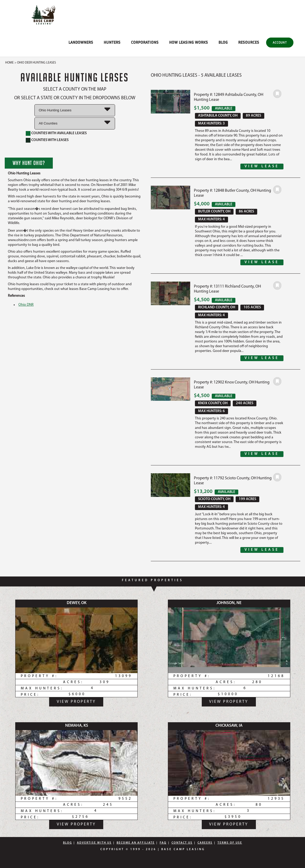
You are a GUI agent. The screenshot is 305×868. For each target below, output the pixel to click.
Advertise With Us (94, 843)
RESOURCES (249, 42)
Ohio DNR (26, 305)
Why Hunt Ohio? (29, 163)
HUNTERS (112, 42)
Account (280, 42)
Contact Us (182, 843)
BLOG (223, 42)
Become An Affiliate (136, 843)
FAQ (163, 843)
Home (9, 63)
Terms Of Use (230, 843)
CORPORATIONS (145, 42)
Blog (68, 843)
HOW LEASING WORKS (189, 42)
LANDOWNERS (81, 42)
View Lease (262, 166)
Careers (205, 843)
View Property (76, 702)
